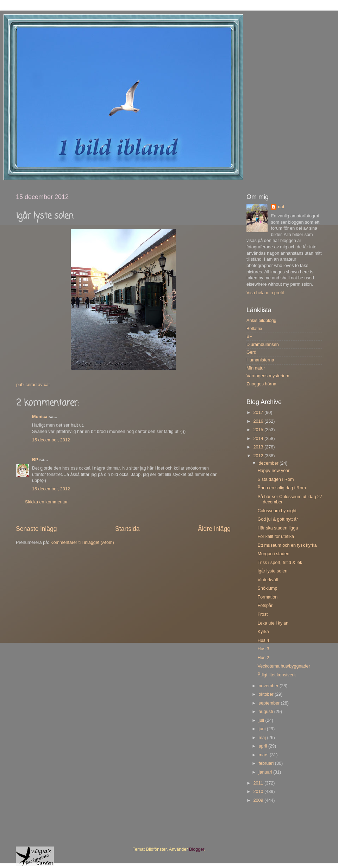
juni (263, 729)
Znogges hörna (261, 384)
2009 (259, 800)
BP (35, 460)
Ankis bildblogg (261, 321)
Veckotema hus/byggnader (284, 666)
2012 (259, 456)
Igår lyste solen (272, 571)
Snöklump (267, 588)
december (269, 463)
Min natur (256, 368)
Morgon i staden (273, 554)
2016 (259, 421)
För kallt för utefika (276, 537)
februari (267, 763)
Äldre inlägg (214, 529)
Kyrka (263, 632)
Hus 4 (263, 640)
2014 (259, 439)
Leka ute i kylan (273, 623)
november (269, 686)
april (264, 746)
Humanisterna (260, 360)
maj (263, 738)
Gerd (251, 352)
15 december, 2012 (51, 440)
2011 (259, 783)
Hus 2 (263, 658)
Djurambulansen (263, 345)
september (270, 703)
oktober (267, 694)
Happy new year (273, 471)
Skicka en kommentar (46, 502)
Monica (40, 417)
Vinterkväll (268, 580)
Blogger (197, 849)
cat (281, 207)
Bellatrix (254, 329)
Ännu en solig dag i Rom (281, 488)
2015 (259, 430)
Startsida (127, 529)
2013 (259, 447)
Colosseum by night (277, 511)
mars (264, 755)
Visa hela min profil (265, 293)
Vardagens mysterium (268, 376)
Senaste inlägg (36, 529)
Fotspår (265, 606)
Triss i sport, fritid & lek (280, 563)
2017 (259, 413)
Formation (267, 597)
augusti (267, 712)
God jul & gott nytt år (278, 519)
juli (262, 720)
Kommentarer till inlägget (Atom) (82, 542)
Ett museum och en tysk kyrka (287, 545)
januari (266, 772)
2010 (259, 792)
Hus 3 (263, 649)
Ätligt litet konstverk (277, 675)
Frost (262, 614)
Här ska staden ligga (278, 528)
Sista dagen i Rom (276, 479)
